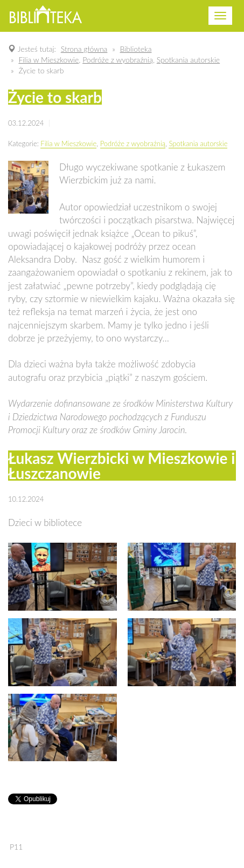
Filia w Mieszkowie (68, 143)
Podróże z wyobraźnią (133, 143)
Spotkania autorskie (198, 143)
